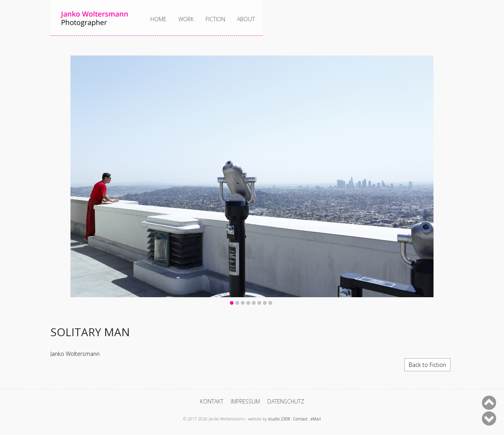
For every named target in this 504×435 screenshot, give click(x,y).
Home (158, 19)
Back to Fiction (427, 365)
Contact (300, 419)
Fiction (215, 19)
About (246, 19)
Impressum (245, 401)
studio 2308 (279, 419)
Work (186, 19)
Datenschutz (286, 401)
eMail (316, 419)
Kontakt (212, 401)
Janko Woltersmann (75, 354)
